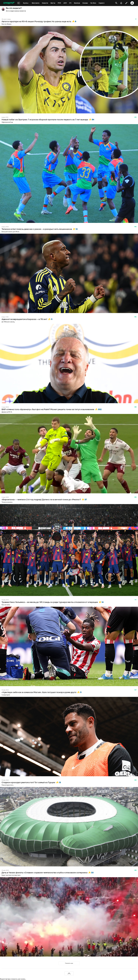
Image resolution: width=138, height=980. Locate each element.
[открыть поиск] (116, 3)
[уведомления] (121, 3)
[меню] (19, 3)
